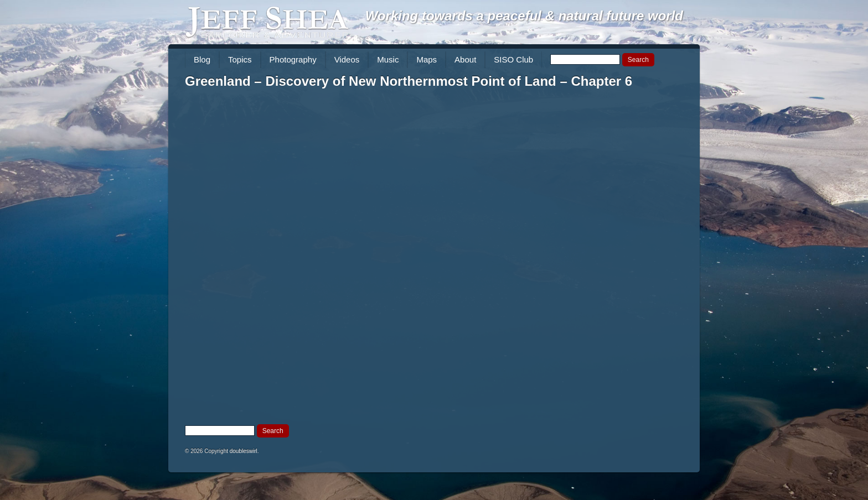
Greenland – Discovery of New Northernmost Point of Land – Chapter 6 (409, 81)
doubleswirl (244, 451)
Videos (347, 59)
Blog (202, 59)
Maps (427, 59)
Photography (293, 59)
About (465, 59)
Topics (240, 59)
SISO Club (513, 59)
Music (388, 59)
